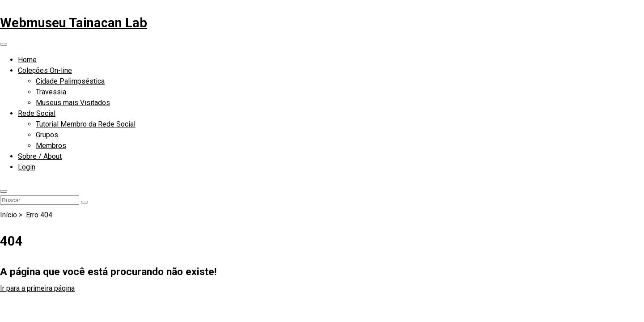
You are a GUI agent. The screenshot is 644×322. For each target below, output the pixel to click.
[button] (4, 191)
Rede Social (37, 113)
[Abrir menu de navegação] (4, 44)
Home (27, 60)
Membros (51, 146)
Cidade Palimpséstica (70, 81)
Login (27, 167)
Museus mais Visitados (73, 103)
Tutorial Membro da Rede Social (86, 124)
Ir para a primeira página (37, 288)
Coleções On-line (45, 70)
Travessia (51, 92)
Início (8, 215)
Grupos (47, 135)
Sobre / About (40, 156)
